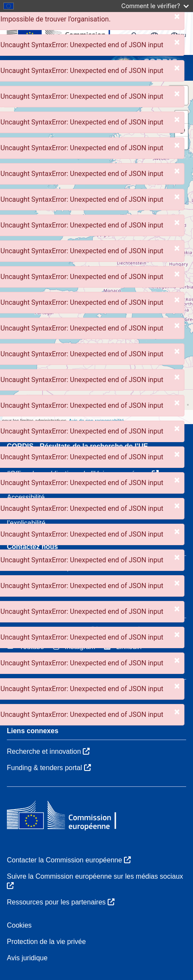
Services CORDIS (34, 707)
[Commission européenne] (69, 816)
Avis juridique (27, 958)
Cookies (19, 925)
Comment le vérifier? (155, 6)
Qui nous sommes (35, 691)
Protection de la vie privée (46, 942)
